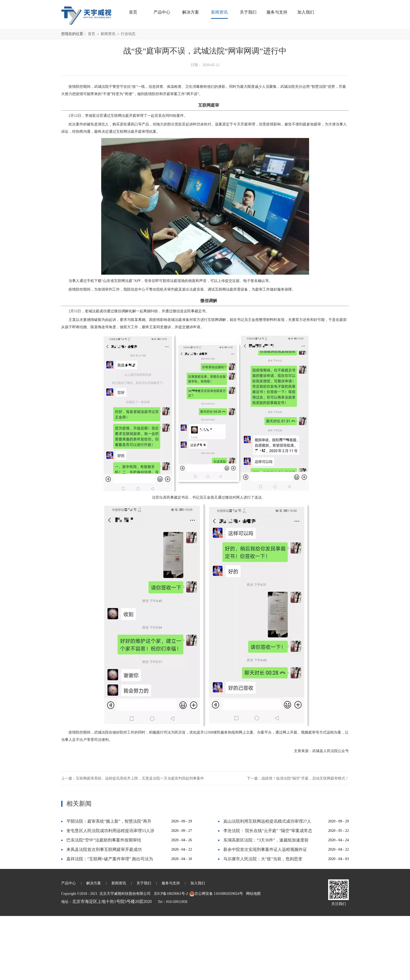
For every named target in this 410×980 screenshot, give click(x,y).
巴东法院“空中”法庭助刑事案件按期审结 (104, 904)
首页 (133, 12)
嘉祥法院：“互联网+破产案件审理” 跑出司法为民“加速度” (110, 924)
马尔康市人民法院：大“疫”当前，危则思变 (263, 923)
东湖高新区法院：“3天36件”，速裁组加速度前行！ (266, 905)
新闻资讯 (108, 98)
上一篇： (133, 842)
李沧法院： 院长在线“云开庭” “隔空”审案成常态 (268, 895)
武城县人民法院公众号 (331, 815)
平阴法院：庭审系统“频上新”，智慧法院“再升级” (109, 887)
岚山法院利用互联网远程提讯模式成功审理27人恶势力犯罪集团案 (267, 887)
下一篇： (298, 842)
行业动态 (128, 98)
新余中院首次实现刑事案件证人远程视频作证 (265, 913)
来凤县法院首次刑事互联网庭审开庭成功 (104, 913)
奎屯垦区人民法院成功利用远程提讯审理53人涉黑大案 (110, 896)
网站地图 (252, 958)
